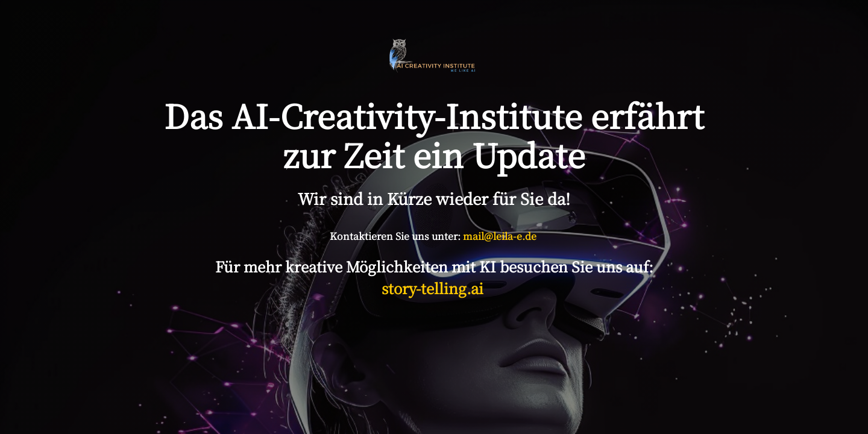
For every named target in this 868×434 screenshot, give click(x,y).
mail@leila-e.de (500, 236)
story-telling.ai (434, 288)
